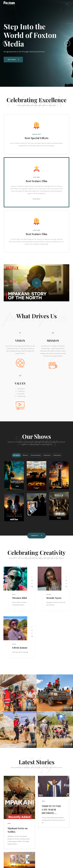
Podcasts (47, 455)
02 (53, 333)
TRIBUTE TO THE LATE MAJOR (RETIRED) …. (51, 809)
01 (20, 333)
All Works (16, 455)
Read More (36, 199)
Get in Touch (13, 60)
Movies (25, 455)
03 (20, 376)
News (9, 823)
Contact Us (37, 535)
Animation (57, 455)
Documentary (36, 455)
